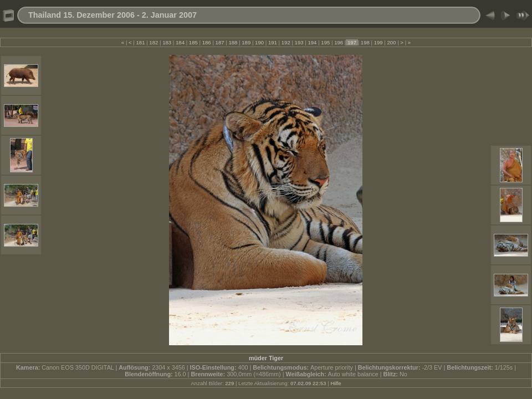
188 (233, 42)
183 (167, 42)
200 (392, 42)
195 (326, 42)
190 (259, 42)
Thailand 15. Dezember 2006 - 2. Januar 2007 (112, 15)
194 (312, 42)
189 (246, 42)
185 (193, 42)
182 (154, 42)
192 (286, 42)
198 (365, 42)
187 (220, 42)
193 (299, 42)
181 (140, 42)
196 (338, 42)
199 (378, 42)
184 (180, 42)
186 (206, 42)
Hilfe (336, 383)
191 (272, 42)
